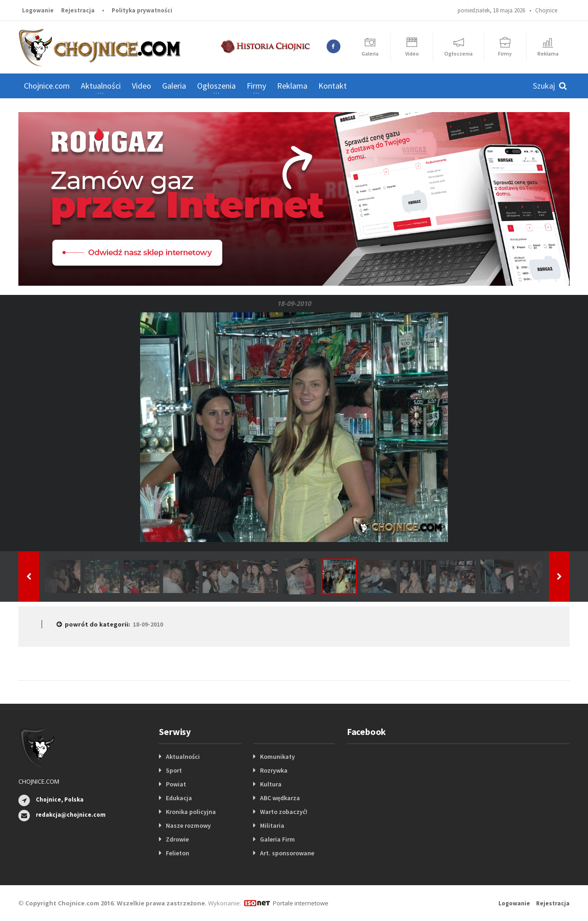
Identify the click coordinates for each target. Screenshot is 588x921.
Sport (174, 770)
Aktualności (183, 757)
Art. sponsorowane (287, 853)
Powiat (176, 784)
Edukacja (179, 798)
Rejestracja (78, 10)
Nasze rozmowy (188, 825)
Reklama (292, 86)
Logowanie (38, 10)
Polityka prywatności (142, 10)
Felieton (178, 853)
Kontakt (333, 86)
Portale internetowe (301, 903)
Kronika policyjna (191, 812)
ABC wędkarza (280, 798)
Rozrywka (274, 770)
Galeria (174, 86)
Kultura (271, 784)
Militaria (272, 825)
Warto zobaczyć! (284, 812)
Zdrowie (177, 839)
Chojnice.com (47, 86)
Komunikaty (277, 757)
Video (141, 86)
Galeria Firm (277, 839)
